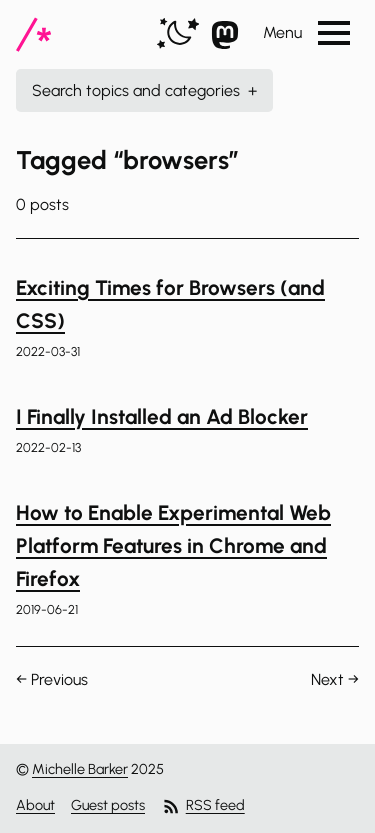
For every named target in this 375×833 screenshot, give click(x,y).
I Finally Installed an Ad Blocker (162, 416)
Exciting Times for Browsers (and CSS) (170, 304)
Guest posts (108, 805)
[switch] (178, 34)
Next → (335, 679)
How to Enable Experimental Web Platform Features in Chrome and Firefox (173, 546)
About (35, 805)
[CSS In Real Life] (33, 34)
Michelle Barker (80, 769)
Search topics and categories (144, 90)
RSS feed (203, 806)
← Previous (52, 679)
